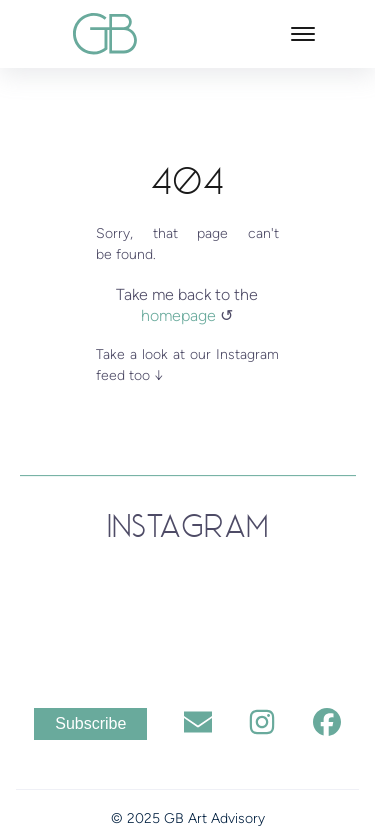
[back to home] (105, 33)
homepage (180, 315)
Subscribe (90, 723)
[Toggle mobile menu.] (303, 34)
